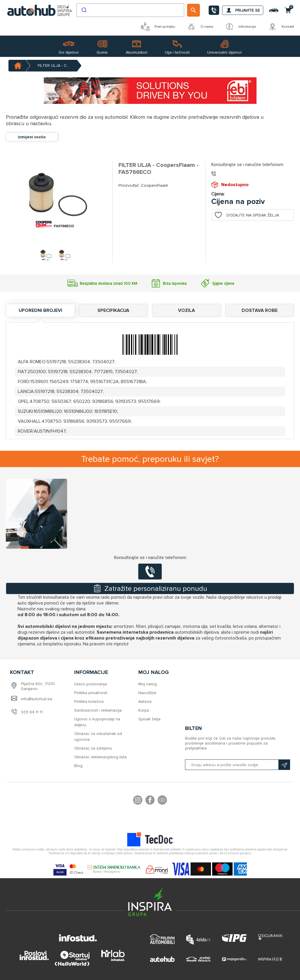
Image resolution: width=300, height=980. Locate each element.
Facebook (150, 801)
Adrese (145, 702)
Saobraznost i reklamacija (98, 710)
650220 (82, 401)
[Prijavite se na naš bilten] (238, 765)
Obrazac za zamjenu (93, 748)
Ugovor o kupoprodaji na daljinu (97, 722)
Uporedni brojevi (40, 310)
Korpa (144, 710)
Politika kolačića (89, 702)
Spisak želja (149, 719)
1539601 (39, 382)
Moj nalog (148, 684)
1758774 (79, 382)
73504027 (103, 362)
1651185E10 (106, 411)
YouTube (162, 801)
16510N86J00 (78, 411)
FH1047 (58, 431)
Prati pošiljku (158, 27)
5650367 (61, 401)
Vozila (186, 310)
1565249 (59, 382)
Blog (78, 766)
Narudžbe (147, 693)
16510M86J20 (48, 411)
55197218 (56, 362)
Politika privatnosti (91, 693)
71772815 (103, 372)
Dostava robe (260, 310)
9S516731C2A (104, 382)
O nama (200, 27)
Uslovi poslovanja (90, 684)
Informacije (240, 27)
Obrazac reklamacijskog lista (100, 757)
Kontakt (281, 27)
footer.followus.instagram (138, 801)
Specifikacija (113, 310)
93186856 (103, 401)
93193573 (126, 401)
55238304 (79, 362)
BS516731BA (133, 382)
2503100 (37, 372)
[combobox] (130, 10)
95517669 (149, 401)
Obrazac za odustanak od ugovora (98, 737)
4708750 (40, 401)
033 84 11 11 (32, 712)
